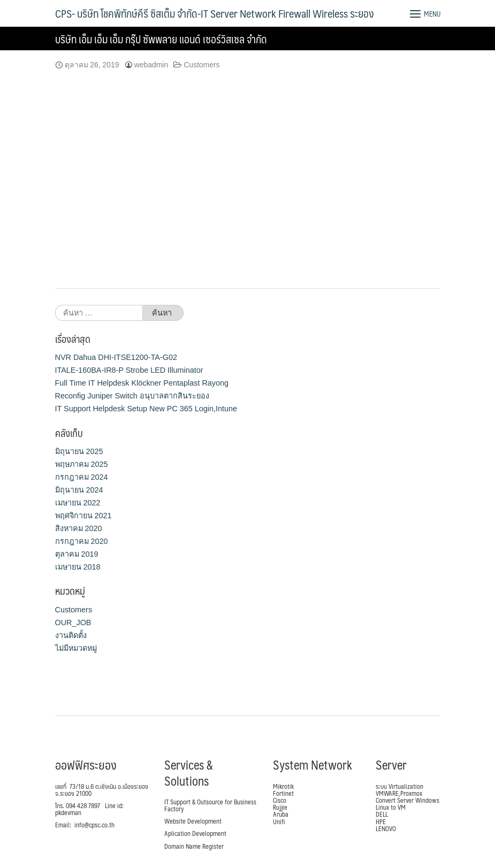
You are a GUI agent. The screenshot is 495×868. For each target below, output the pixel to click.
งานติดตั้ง (71, 635)
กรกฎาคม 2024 (82, 477)
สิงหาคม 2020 (79, 528)
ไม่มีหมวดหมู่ (76, 648)
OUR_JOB (73, 623)
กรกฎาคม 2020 (82, 541)
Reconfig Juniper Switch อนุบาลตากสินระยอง (132, 396)
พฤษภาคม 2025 (82, 464)
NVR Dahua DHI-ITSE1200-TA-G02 (116, 357)
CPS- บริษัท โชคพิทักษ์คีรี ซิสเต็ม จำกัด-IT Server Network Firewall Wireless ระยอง (214, 13)
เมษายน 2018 (78, 567)
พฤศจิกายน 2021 (83, 516)
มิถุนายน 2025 (79, 451)
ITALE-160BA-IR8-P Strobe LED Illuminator (129, 370)
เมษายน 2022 (78, 503)
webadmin (151, 65)
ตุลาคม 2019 (77, 554)
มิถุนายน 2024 (79, 490)
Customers (201, 65)
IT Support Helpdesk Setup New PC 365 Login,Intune (146, 409)
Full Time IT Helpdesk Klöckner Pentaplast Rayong (142, 383)
